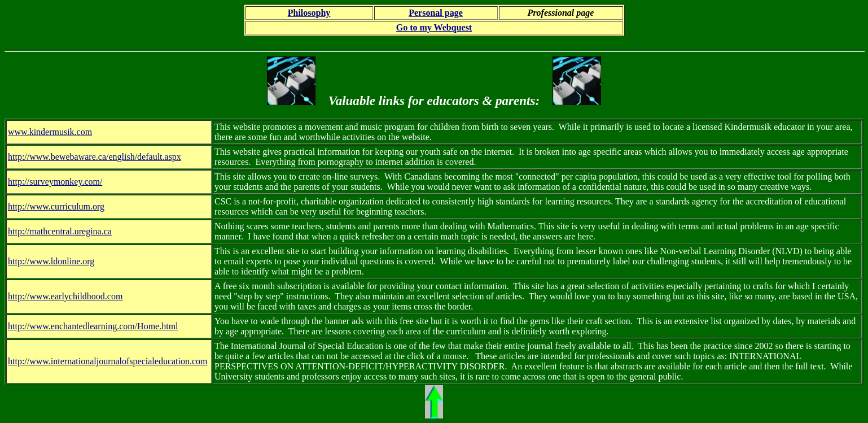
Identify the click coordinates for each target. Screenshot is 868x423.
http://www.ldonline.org (51, 261)
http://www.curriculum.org (56, 206)
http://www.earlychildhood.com (65, 296)
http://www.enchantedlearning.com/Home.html (93, 326)
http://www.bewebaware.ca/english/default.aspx (95, 157)
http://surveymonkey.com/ (55, 182)
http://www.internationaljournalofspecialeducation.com (108, 361)
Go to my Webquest (434, 27)
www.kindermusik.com (50, 132)
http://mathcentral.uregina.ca (60, 231)
